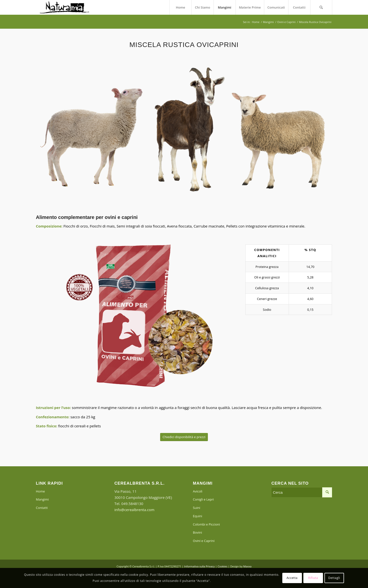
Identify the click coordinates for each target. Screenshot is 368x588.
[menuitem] (180, 7)
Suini (197, 508)
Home (41, 491)
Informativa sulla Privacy (199, 566)
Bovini (197, 532)
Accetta (292, 578)
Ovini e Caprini (204, 541)
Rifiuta (313, 578)
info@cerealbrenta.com (134, 510)
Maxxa (247, 566)
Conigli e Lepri (203, 499)
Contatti (42, 508)
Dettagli (334, 578)
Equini (198, 516)
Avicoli (198, 491)
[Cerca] (321, 7)
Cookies (223, 566)
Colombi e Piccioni (206, 524)
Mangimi (42, 499)
